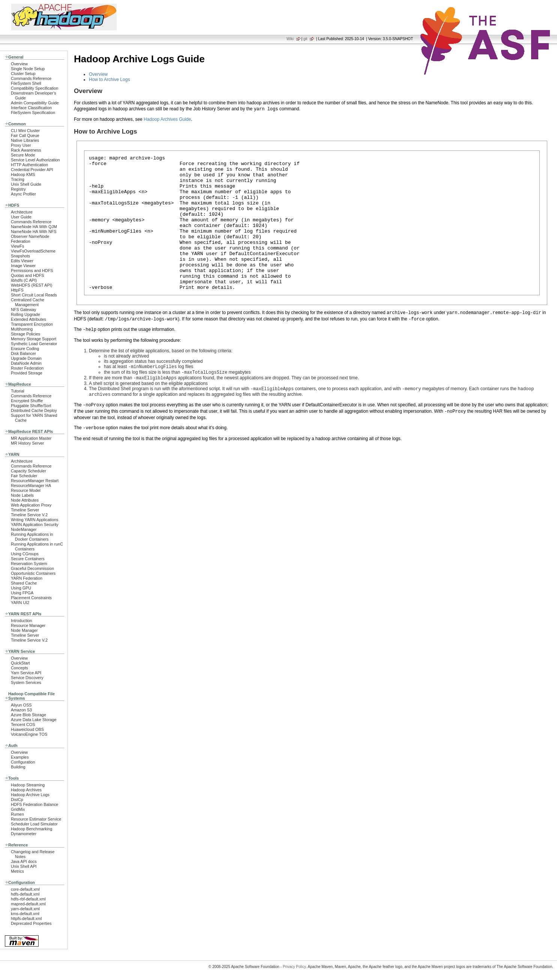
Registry (18, 189)
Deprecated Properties (31, 923)
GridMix (18, 809)
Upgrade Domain (26, 358)
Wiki (290, 39)
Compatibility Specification (35, 88)
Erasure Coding (25, 349)
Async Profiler (23, 194)
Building (18, 767)
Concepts (20, 668)
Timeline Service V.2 (29, 515)
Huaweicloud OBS (27, 729)
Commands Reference (31, 78)
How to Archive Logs (109, 80)
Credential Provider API (32, 170)
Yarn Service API (26, 673)
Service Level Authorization (35, 160)
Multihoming (22, 329)
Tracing (18, 179)
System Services (26, 682)
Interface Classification (31, 108)
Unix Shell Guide (26, 184)
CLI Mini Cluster (25, 131)
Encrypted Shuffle (27, 401)
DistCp (17, 800)
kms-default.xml (25, 914)
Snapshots (20, 256)
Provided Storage (27, 373)
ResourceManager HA (31, 485)
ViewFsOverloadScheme (33, 251)
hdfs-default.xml (25, 894)
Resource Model (26, 490)
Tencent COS (23, 724)
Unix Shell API (24, 866)
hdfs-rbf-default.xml (28, 899)
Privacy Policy (294, 967)
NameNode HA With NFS (34, 231)
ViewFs (17, 246)
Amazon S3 (21, 710)
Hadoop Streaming (28, 785)
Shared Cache (24, 583)
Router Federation (27, 368)
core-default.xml (25, 889)
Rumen (17, 814)
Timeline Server (25, 510)
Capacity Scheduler (29, 471)
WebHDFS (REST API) (32, 285)
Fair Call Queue (25, 135)
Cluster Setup (23, 74)
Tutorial (18, 391)
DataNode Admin (26, 363)
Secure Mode (23, 155)
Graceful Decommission (32, 568)
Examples (20, 757)
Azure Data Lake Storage (34, 720)
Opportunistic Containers (33, 573)
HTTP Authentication (29, 165)
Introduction (22, 621)
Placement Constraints (31, 598)
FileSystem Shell (26, 83)
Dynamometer (24, 834)
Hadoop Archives (26, 790)
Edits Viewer (22, 261)
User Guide (21, 217)
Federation (21, 241)
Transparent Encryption (32, 324)
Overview (19, 64)
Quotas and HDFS (27, 275)
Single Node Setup (28, 69)
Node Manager (24, 630)
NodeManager (24, 529)
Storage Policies (26, 334)
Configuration (23, 762)
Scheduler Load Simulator (34, 824)
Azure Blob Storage (29, 715)
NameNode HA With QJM (34, 227)
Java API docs (24, 861)
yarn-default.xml (25, 909)
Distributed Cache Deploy (34, 410)
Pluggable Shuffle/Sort (31, 406)
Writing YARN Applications (35, 520)
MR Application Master (31, 438)
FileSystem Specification (33, 113)
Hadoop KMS (23, 174)
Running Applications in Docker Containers (32, 537)
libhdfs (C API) (24, 280)
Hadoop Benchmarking (32, 829)
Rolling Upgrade (26, 314)
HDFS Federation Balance (35, 804)
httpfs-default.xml (26, 918)
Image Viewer (23, 266)
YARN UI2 (20, 603)
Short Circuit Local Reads (34, 295)
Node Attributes (25, 500)
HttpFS (17, 290)
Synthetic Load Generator (34, 344)
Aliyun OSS (21, 705)
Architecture (22, 212)
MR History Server (27, 443)
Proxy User (21, 145)
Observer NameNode (30, 236)
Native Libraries (25, 140)
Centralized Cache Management (28, 302)
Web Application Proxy (31, 505)
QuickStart (20, 663)
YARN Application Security (35, 525)
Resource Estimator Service (36, 819)
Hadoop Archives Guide (167, 119)
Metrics (17, 871)
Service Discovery (27, 678)
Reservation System (29, 564)
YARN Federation (27, 578)
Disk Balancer (23, 353)
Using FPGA (22, 593)
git (306, 39)
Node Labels (22, 495)
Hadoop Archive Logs (30, 795)
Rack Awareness (26, 150)
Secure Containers (28, 559)
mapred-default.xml (28, 904)
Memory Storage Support (34, 339)
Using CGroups (25, 554)
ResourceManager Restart (35, 481)
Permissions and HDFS (32, 271)
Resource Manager (28, 625)
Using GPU (21, 588)
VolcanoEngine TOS (29, 734)
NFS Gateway (23, 310)
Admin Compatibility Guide (35, 103)
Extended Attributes (29, 319)
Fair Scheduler (24, 476)
